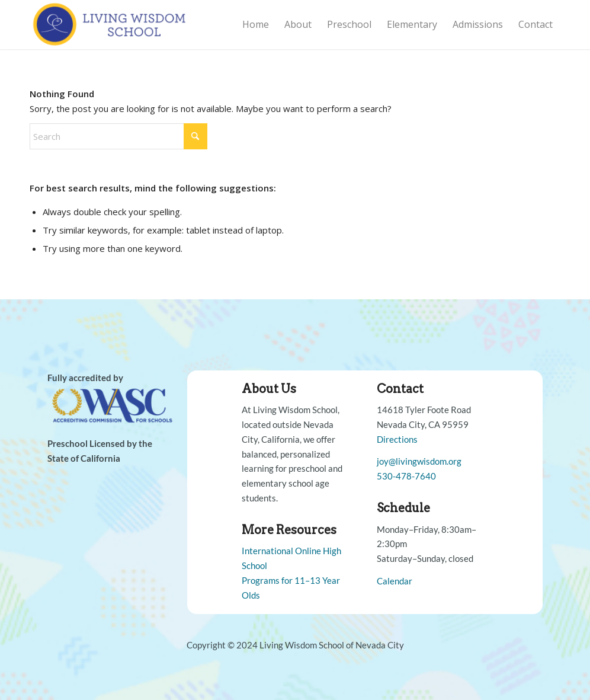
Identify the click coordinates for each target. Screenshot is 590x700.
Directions (397, 439)
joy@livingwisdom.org (419, 461)
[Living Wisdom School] (111, 25)
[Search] (118, 136)
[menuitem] (256, 25)
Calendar (395, 581)
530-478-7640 (406, 476)
